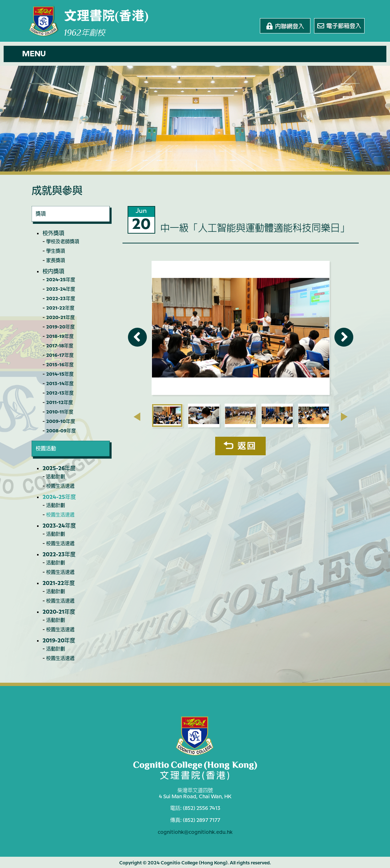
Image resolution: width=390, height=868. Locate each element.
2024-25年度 (61, 280)
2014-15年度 (60, 374)
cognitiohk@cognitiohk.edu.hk (195, 831)
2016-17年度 (60, 355)
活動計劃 (56, 477)
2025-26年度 (59, 469)
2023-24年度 (61, 289)
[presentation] (137, 417)
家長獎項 (56, 261)
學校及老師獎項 (63, 242)
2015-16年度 (60, 365)
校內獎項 (53, 272)
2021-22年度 (60, 308)
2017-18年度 (60, 346)
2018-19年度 (60, 336)
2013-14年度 (60, 384)
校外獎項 (53, 234)
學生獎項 (56, 251)
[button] (195, 54)
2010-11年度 (60, 412)
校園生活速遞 (60, 486)
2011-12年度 (60, 403)
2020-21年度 (61, 318)
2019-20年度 (61, 327)
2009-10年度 (61, 421)
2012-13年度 (60, 393)
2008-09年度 (61, 431)
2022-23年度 (61, 299)
